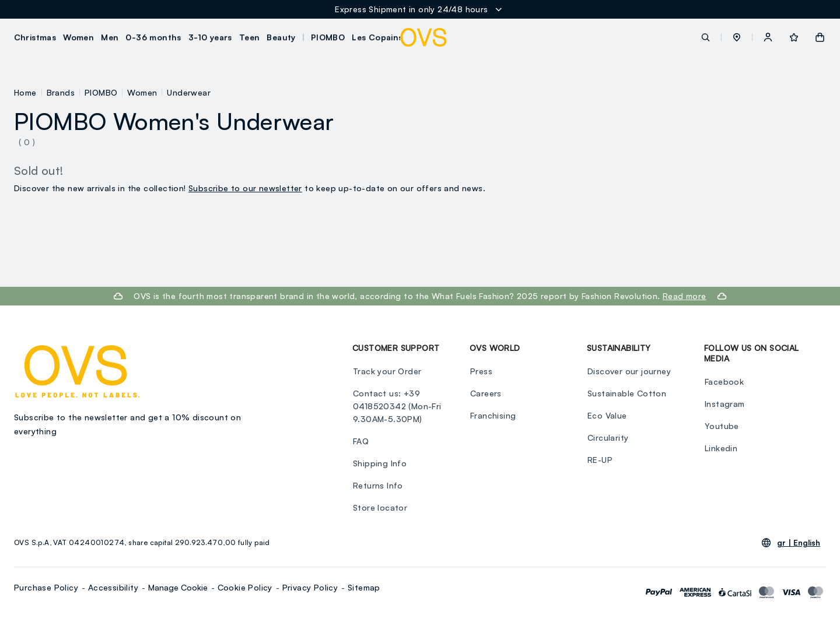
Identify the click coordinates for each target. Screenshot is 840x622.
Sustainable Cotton (626, 393)
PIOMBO (101, 92)
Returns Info (377, 485)
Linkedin (720, 448)
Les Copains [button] (378, 37)
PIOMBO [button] (328, 37)
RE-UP (599, 460)
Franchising (492, 415)
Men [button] (110, 37)
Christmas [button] (35, 37)
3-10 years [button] (210, 37)
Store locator (379, 507)
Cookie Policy (245, 587)
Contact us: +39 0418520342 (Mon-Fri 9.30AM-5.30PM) (397, 406)
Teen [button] (250, 37)
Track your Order (386, 371)
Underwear (189, 92)
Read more (685, 296)
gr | (799, 543)
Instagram (724, 404)
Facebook (724, 382)
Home (25, 92)
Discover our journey (629, 371)
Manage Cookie (178, 587)
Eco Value (607, 415)
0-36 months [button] (154, 37)
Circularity (607, 437)
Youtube (721, 426)
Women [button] (79, 37)
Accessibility (113, 587)
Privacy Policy (310, 587)
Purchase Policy (46, 587)
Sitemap (364, 587)
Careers (485, 393)
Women (142, 92)
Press (481, 371)
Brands (61, 92)
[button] (737, 37)
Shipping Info (379, 463)
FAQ (360, 441)
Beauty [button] (281, 37)
